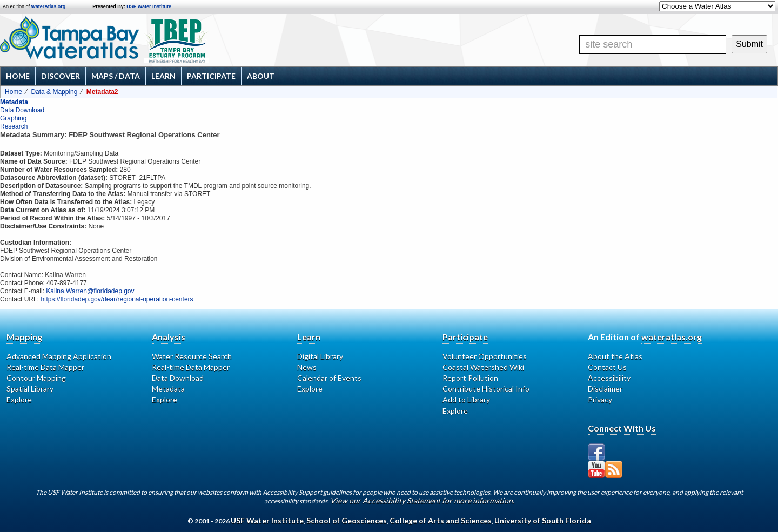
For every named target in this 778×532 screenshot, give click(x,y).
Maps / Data (116, 76)
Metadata (14, 102)
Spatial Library (30, 389)
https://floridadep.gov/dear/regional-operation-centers (117, 299)
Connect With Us (622, 428)
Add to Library (466, 399)
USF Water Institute (149, 6)
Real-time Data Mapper (45, 367)
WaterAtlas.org (49, 6)
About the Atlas (615, 356)
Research (14, 126)
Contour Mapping (36, 378)
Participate (211, 76)
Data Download (22, 110)
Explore (19, 399)
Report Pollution (470, 378)
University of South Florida (543, 520)
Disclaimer (605, 389)
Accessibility (609, 378)
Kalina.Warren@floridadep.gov (90, 291)
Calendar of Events (329, 378)
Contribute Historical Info (486, 389)
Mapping (24, 337)
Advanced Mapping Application (59, 356)
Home (18, 76)
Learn (163, 76)
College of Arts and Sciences (441, 520)
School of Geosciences (347, 520)
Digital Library (320, 356)
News (307, 367)
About (261, 76)
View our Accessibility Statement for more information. (422, 500)
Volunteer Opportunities (485, 356)
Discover (61, 76)
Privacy (600, 399)
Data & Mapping (54, 92)
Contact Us (607, 367)
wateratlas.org (672, 337)
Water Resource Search (192, 356)
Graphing (13, 118)
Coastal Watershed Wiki (483, 367)
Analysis (169, 337)
